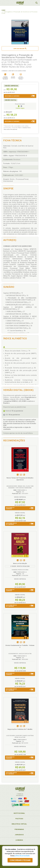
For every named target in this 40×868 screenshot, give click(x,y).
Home (3, 10)
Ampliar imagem (20, 49)
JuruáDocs (19, 835)
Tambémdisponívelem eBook (18, 475)
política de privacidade (22, 856)
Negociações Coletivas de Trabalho (20, 729)
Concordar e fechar (20, 860)
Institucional (19, 813)
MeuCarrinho (31, 3)
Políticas (19, 819)
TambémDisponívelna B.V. (21, 475)
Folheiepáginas (24, 475)
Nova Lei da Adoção (20, 563)
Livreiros (19, 840)
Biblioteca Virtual (19, 824)
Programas (19, 829)
